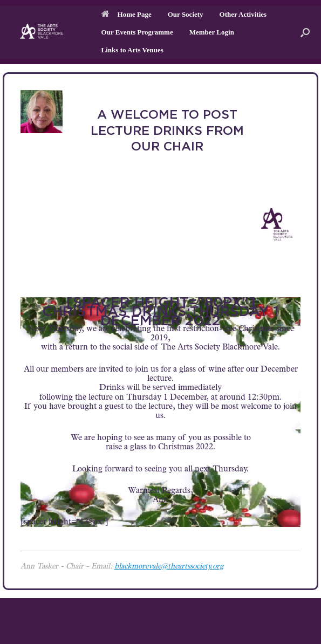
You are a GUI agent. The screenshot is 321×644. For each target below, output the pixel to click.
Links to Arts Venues (132, 50)
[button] (305, 32)
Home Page (127, 14)
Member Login (212, 32)
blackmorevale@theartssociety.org (169, 567)
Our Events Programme (137, 32)
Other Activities (243, 14)
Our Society (186, 14)
